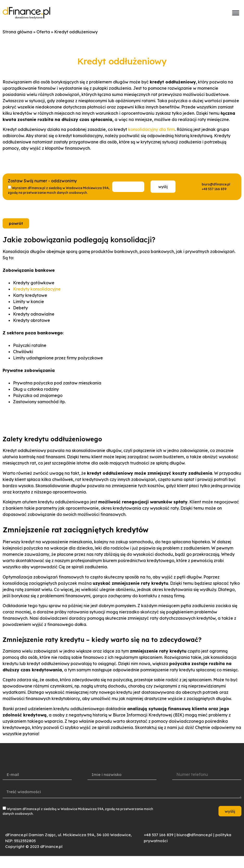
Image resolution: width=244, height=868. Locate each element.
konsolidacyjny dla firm (151, 129)
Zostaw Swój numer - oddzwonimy (42, 181)
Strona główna (17, 32)
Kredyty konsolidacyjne (37, 289)
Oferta (43, 32)
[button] (236, 13)
